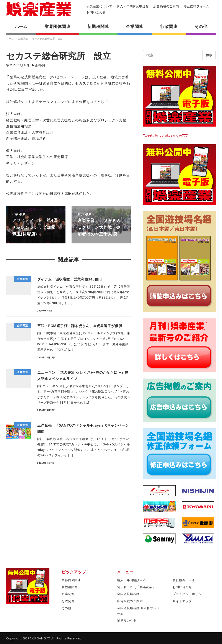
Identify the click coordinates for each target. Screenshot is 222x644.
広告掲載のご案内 (166, 6)
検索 (209, 55)
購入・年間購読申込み (133, 6)
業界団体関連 (71, 580)
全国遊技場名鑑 (128, 594)
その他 (66, 608)
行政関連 (68, 601)
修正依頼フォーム (196, 6)
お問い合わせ (96, 12)
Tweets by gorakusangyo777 (166, 135)
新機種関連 (70, 587)
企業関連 (40, 65)
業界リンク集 (127, 620)
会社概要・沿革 (184, 580)
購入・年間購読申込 (131, 580)
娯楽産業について (99, 6)
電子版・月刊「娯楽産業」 (136, 587)
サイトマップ (182, 601)
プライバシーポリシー (189, 594)
